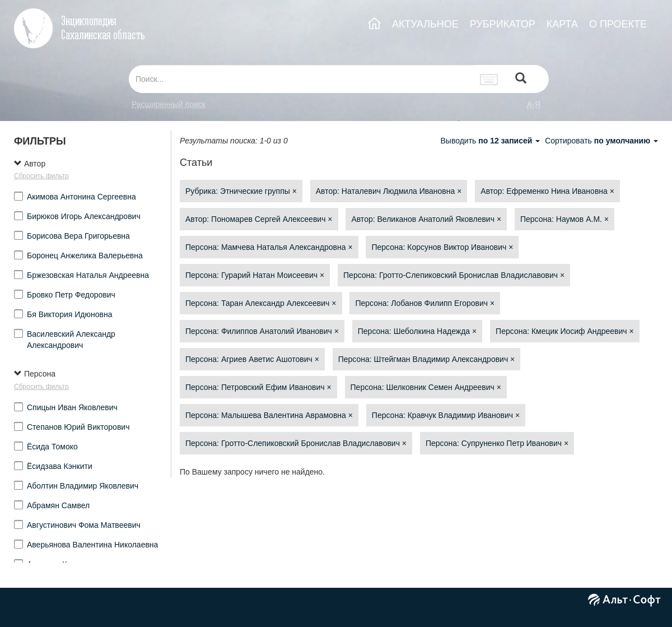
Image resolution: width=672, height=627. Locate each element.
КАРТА (562, 24)
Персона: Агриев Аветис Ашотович (252, 359)
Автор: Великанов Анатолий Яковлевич (426, 219)
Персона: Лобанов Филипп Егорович (425, 303)
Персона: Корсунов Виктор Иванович (442, 247)
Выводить (491, 141)
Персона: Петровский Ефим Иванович (258, 387)
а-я (534, 104)
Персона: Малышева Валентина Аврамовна (269, 415)
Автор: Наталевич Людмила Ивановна (389, 191)
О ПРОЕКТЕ (618, 24)
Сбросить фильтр (41, 176)
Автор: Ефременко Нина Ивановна (547, 191)
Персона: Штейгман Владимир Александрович (427, 359)
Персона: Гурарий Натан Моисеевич (255, 275)
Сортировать (601, 141)
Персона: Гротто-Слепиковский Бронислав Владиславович (454, 275)
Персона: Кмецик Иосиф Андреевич (565, 331)
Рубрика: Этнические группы (241, 191)
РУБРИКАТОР (503, 24)
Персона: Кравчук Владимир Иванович (446, 415)
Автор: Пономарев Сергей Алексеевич (259, 219)
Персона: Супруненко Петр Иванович (497, 443)
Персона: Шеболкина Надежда (417, 331)
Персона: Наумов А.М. (564, 219)
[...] (301, 79)
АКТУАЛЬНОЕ (425, 24)
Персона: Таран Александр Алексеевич (261, 303)
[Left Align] (521, 79)
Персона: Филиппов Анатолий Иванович (262, 331)
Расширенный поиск (169, 104)
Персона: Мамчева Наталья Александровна (269, 247)
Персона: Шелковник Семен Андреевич (426, 387)
